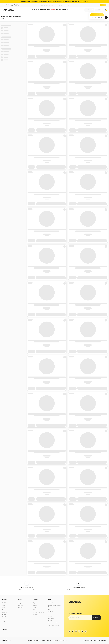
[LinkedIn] (79, 631)
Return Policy (36, 610)
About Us (51, 612)
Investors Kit (36, 614)
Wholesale (20, 608)
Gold (47, 5)
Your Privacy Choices (54, 625)
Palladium (5, 612)
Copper (4, 614)
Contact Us (51, 603)
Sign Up (103, 5)
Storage (20, 603)
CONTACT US (85, 2)
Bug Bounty (51, 618)
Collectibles (5, 617)
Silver (63, 5)
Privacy (50, 616)
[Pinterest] (86, 631)
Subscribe (73, 618)
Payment (35, 603)
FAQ (49, 609)
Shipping (35, 605)
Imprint (50, 621)
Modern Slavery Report (54, 623)
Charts (35, 608)
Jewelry (4, 621)
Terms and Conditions (38, 612)
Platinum (4, 610)
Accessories (5, 619)
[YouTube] (82, 631)
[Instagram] (76, 631)
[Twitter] (73, 631)
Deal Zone (5, 603)
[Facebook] (70, 631)
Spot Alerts (20, 605)
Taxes (50, 614)
